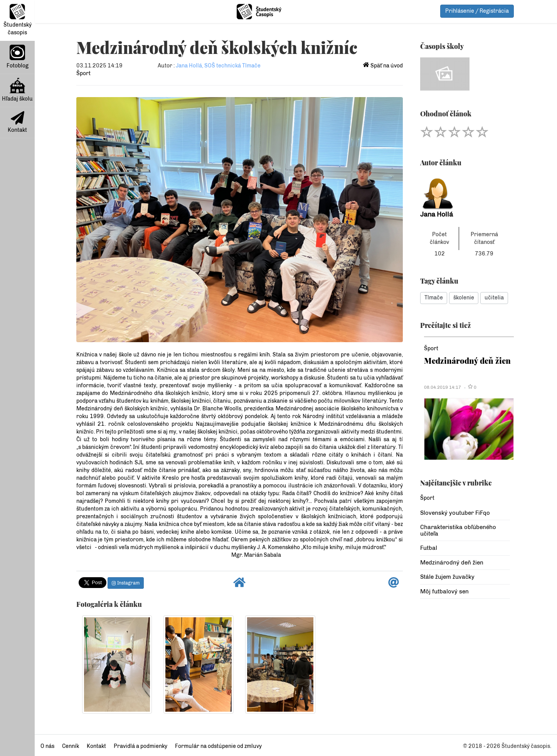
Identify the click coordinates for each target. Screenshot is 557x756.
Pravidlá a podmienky (141, 746)
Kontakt (17, 122)
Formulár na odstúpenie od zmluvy (218, 746)
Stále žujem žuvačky (447, 577)
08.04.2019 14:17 (443, 387)
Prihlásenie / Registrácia (477, 11)
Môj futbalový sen (444, 591)
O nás (47, 746)
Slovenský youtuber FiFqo (455, 513)
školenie (464, 298)
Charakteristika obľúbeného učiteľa (458, 530)
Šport (83, 73)
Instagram (126, 583)
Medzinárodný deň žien (467, 360)
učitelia (494, 298)
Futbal (429, 548)
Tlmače (434, 298)
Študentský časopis (18, 20)
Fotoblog (18, 57)
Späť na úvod (383, 66)
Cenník (71, 746)
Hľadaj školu (17, 90)
